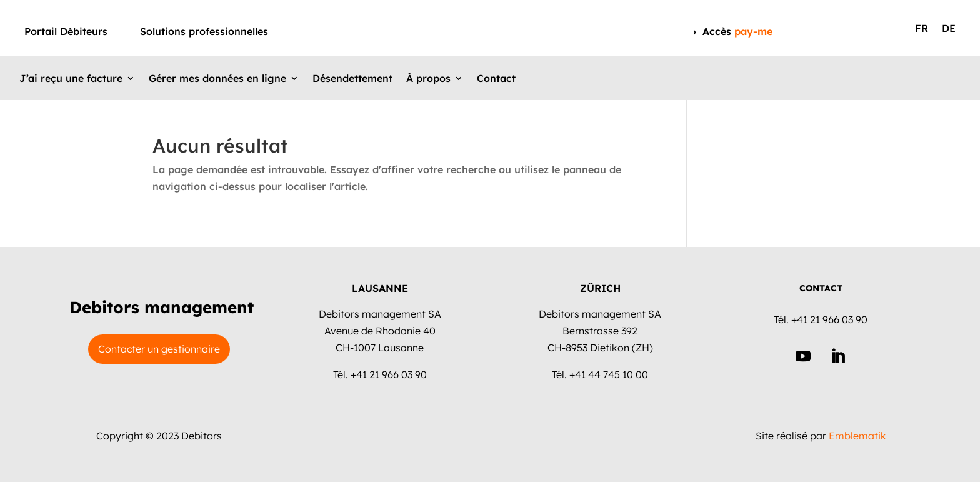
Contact (496, 79)
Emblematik (857, 436)
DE (949, 29)
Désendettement (352, 79)
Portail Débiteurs (66, 32)
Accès (737, 31)
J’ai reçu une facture (71, 79)
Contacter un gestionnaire (159, 349)
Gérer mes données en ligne (217, 79)
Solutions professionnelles (204, 32)
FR (922, 29)
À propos (428, 79)
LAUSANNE (380, 288)
